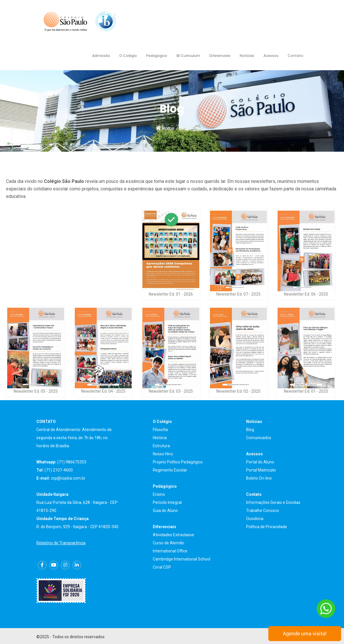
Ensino (159, 494)
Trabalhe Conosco (263, 511)
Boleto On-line (259, 478)
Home (165, 128)
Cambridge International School (182, 559)
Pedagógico (157, 56)
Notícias (247, 56)
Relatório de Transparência (61, 543)
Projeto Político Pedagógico (178, 462)
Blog (250, 430)
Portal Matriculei (261, 470)
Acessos (271, 56)
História (160, 438)
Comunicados (259, 438)
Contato (295, 56)
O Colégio (128, 56)
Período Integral (167, 502)
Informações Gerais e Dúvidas (273, 502)
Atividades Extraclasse (173, 535)
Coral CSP (162, 567)
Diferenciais (220, 56)
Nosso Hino (163, 454)
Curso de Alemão (169, 543)
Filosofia (160, 430)
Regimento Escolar (170, 470)
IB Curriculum (188, 56)
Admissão (101, 56)
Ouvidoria (255, 519)
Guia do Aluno (165, 511)
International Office (170, 551)
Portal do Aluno (260, 462)
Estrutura (161, 446)
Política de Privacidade (267, 527)
